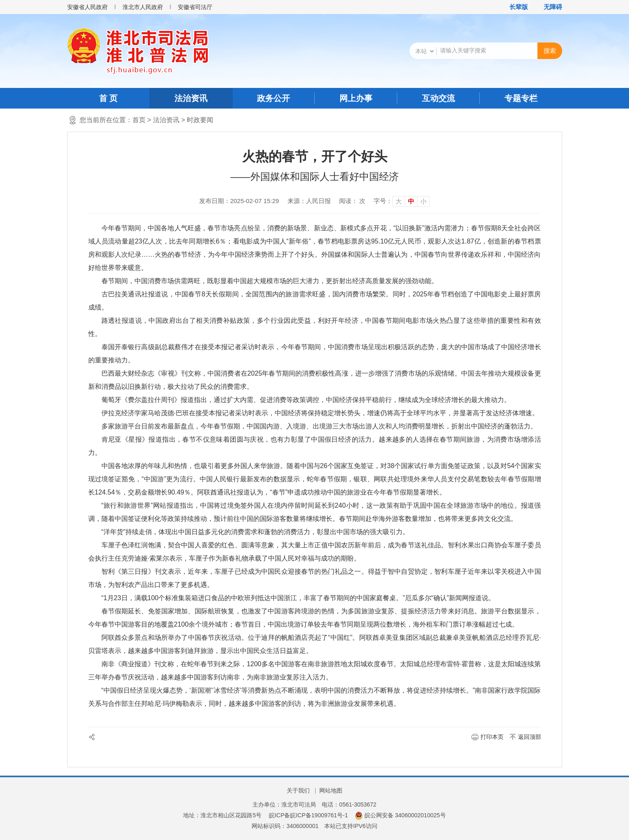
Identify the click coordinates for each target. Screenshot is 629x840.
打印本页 (492, 737)
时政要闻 (200, 120)
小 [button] (423, 201)
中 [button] (411, 201)
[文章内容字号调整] (402, 201)
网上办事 (356, 98)
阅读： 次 (352, 201)
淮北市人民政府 (143, 7)
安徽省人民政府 (87, 7)
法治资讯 (191, 98)
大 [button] (399, 201)
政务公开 (273, 98)
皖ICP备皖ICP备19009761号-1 (308, 815)
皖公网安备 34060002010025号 (400, 815)
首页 (139, 120)
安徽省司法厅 (195, 7)
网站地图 (331, 790)
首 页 (108, 98)
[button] (515, 7)
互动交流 (438, 98)
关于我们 (298, 790)
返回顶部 (530, 737)
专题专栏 (521, 98)
